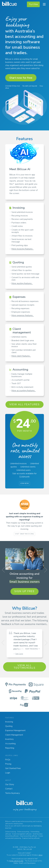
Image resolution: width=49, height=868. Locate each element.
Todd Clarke (19, 654)
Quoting (9, 726)
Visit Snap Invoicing (24, 534)
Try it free (33, 4)
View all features (24, 404)
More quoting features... (22, 283)
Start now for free (21, 78)
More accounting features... (24, 391)
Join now (24, 483)
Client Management (14, 735)
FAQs (8, 760)
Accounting (10, 744)
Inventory (9, 739)
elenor (41, 855)
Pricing (8, 764)
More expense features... (23, 315)
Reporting (10, 748)
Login (8, 773)
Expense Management (15, 730)
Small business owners (24, 582)
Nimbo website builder (16, 861)
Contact (9, 789)
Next (45, 570)
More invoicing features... (23, 249)
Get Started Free (13, 768)
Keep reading (32, 649)
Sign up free (24, 591)
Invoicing (9, 722)
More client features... (21, 356)
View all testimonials (24, 667)
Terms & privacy (12, 793)
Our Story (10, 784)
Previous (4, 570)
